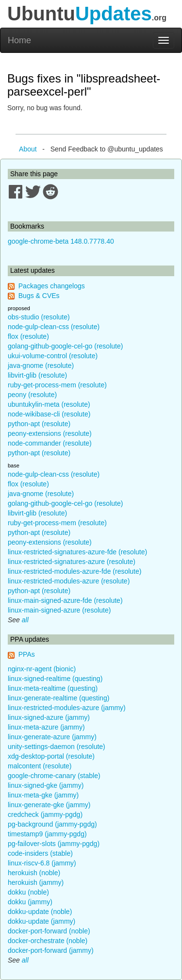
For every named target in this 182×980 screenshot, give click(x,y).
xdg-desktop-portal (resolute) (51, 756)
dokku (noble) (28, 892)
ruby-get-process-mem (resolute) (57, 385)
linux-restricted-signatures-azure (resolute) (72, 562)
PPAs (27, 654)
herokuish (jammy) (36, 882)
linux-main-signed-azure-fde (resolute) (65, 600)
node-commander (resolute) (50, 443)
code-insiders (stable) (40, 853)
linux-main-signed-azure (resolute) (59, 610)
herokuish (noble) (34, 873)
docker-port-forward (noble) (49, 931)
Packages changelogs (52, 286)
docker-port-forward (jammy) (51, 950)
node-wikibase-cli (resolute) (49, 414)
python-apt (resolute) (39, 424)
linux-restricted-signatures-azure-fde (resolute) (77, 552)
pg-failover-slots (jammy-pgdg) (54, 844)
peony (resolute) (32, 395)
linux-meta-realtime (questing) (53, 688)
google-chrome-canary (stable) (54, 776)
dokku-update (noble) (40, 912)
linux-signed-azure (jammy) (49, 717)
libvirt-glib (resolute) (37, 375)
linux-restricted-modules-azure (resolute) (69, 581)
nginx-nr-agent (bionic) (42, 669)
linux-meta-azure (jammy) (46, 727)
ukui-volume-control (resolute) (53, 356)
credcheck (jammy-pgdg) (45, 814)
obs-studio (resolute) (39, 317)
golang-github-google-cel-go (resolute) (65, 346)
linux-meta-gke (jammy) (43, 795)
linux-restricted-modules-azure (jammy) (67, 708)
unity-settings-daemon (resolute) (57, 747)
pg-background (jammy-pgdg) (52, 824)
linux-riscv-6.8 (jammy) (42, 863)
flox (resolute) (28, 336)
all (25, 620)
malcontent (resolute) (40, 766)
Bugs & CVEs (39, 296)
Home (19, 40)
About (28, 149)
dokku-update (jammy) (41, 921)
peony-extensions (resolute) (50, 433)
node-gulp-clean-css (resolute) (54, 327)
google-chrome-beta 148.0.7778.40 (61, 241)
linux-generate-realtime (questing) (58, 698)
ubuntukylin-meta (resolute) (49, 404)
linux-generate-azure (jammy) (52, 737)
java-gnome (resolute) (41, 365)
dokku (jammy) (30, 902)
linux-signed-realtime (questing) (55, 679)
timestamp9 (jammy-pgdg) (47, 834)
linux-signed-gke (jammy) (46, 785)
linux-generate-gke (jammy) (49, 805)
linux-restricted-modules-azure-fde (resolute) (74, 571)
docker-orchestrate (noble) (48, 941)
